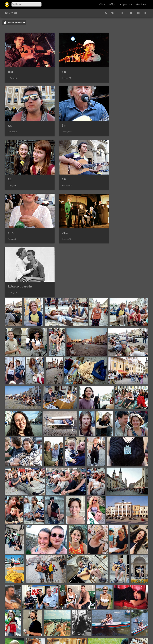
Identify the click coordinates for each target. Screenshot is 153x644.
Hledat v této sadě (14, 23)
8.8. (59, 69)
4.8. (59, 119)
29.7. (60, 169)
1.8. (109, 119)
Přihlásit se (141, 4)
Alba (101, 4)
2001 (14, 13)
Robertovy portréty (119, 169)
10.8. (11, 69)
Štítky (112, 4)
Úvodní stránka (6, 13)
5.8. (10, 119)
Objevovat (125, 4)
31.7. (11, 169)
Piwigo (91, 638)
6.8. (109, 69)
